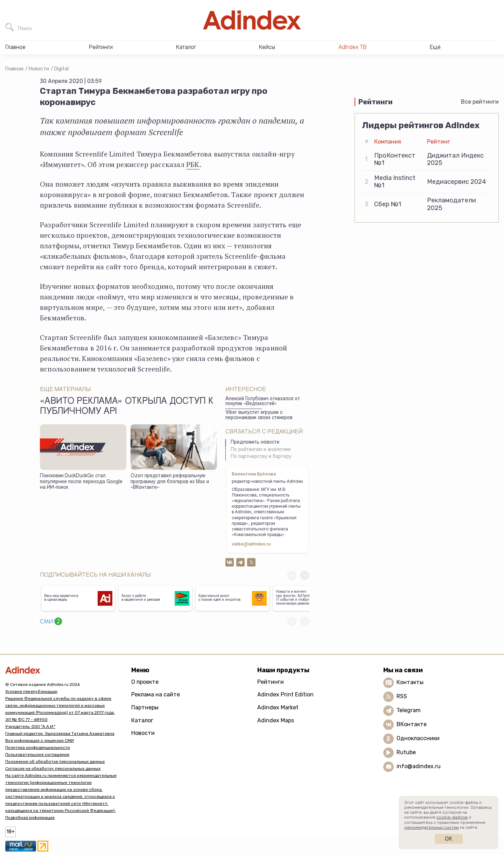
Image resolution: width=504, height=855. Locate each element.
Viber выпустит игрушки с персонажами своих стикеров (259, 415)
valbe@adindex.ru (251, 544)
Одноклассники (418, 738)
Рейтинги (271, 682)
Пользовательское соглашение (37, 755)
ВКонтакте (412, 724)
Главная (14, 69)
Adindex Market (278, 707)
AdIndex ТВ (352, 47)
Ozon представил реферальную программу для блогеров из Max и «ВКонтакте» (170, 482)
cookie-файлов (452, 817)
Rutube (406, 752)
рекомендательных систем (432, 827)
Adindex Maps (276, 720)
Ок (449, 839)
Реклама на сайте (156, 694)
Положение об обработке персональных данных (55, 762)
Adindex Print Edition (285, 694)
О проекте (145, 682)
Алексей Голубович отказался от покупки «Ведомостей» (263, 402)
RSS (402, 696)
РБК (193, 164)
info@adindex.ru (419, 766)
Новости (39, 69)
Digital (61, 69)
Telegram (409, 710)
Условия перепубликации (31, 691)
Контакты (410, 682)
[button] (305, 575)
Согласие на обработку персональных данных (53, 769)
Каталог (142, 720)
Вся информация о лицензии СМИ (40, 741)
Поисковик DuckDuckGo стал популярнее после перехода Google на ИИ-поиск (81, 482)
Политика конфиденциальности (38, 748)
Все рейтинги (480, 102)
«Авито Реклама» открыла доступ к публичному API (127, 407)
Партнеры (145, 707)
